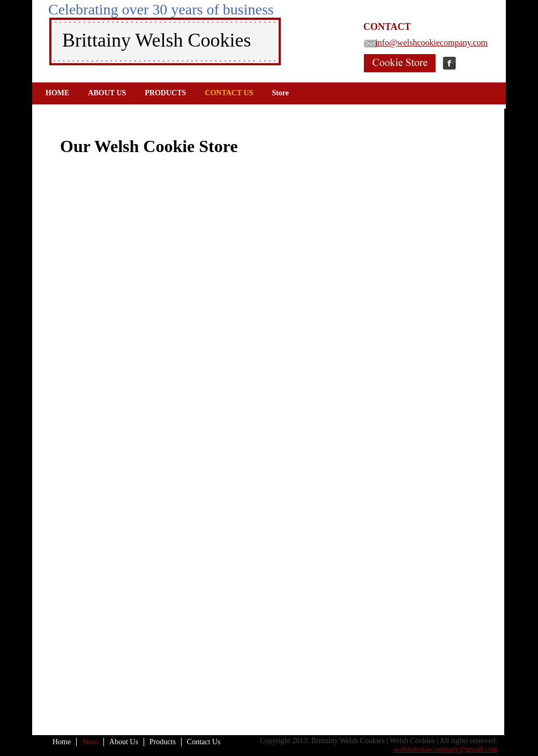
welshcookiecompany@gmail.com (445, 749)
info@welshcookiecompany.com (431, 43)
